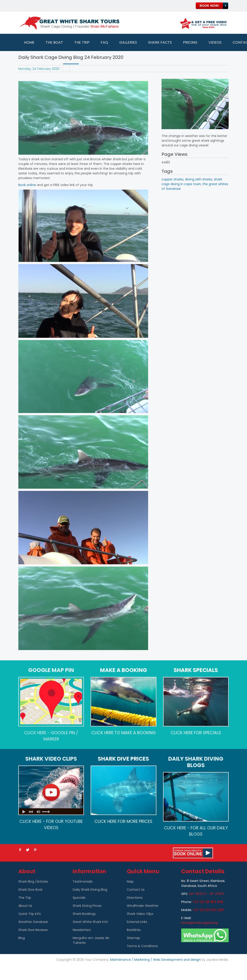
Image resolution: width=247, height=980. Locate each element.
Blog (22, 938)
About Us (25, 906)
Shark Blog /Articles (33, 882)
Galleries (128, 42)
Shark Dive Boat (30, 890)
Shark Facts (160, 42)
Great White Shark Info (90, 922)
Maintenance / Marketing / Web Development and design (155, 960)
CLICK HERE (102, 733)
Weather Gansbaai (33, 922)
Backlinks (134, 930)
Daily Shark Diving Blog (90, 890)
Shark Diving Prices (87, 906)
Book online (27, 185)
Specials (79, 898)
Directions (135, 898)
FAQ (104, 42)
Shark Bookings (84, 914)
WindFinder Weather (143, 906)
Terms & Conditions (142, 946)
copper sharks (172, 179)
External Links (137, 922)
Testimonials (83, 882)
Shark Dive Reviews (33, 930)
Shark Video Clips (140, 914)
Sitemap (133, 938)
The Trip (82, 42)
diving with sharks (199, 179)
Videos (215, 42)
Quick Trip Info (30, 914)
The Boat (54, 42)
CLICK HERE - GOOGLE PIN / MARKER (51, 736)
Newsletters (82, 930)
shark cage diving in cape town (192, 182)
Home (29, 42)
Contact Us (136, 890)
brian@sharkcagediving (199, 923)
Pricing (190, 42)
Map (130, 882)
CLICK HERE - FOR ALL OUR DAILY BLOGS (196, 831)
